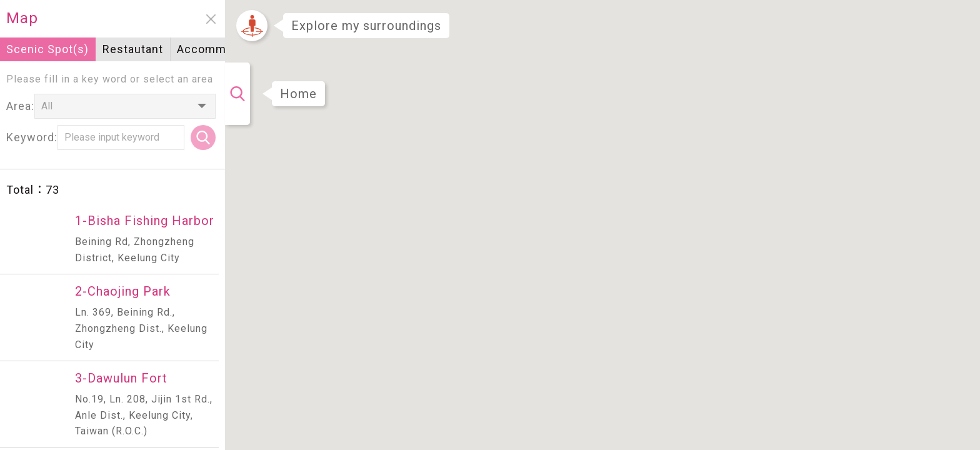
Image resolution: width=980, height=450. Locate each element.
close (211, 19)
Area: (20, 106)
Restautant (133, 49)
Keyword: (32, 137)
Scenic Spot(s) (47, 49)
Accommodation (222, 49)
